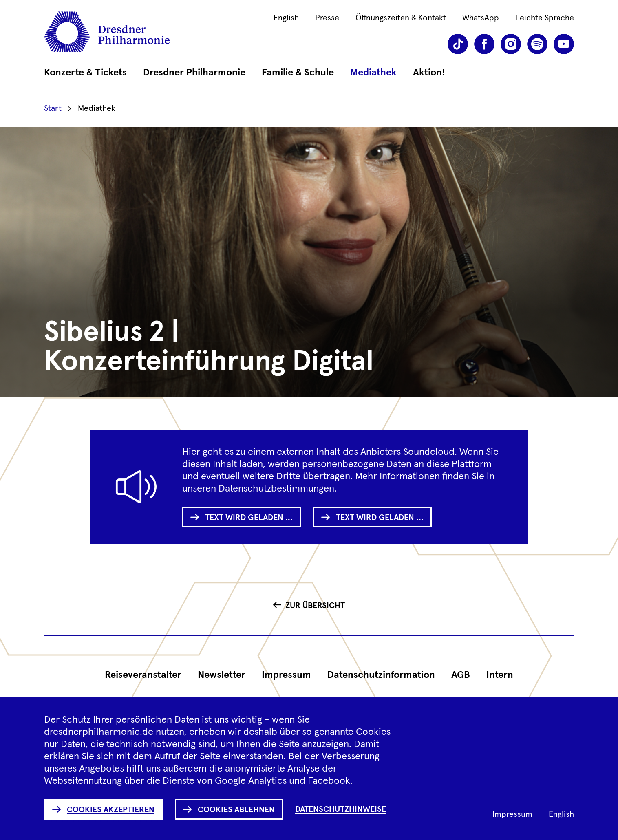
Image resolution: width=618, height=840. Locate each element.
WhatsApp (481, 18)
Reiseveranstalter (143, 675)
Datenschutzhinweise (341, 809)
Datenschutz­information (381, 675)
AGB (461, 675)
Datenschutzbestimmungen (276, 489)
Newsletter (222, 675)
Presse (327, 18)
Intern (500, 675)
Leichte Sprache (545, 18)
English (286, 18)
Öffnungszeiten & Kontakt (401, 18)
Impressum (286, 675)
